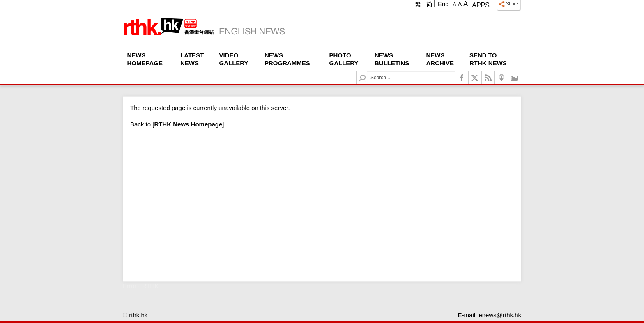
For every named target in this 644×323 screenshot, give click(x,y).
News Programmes (287, 59)
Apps (481, 5)
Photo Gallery (344, 59)
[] (188, 124)
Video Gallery (234, 59)
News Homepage (145, 59)
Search (367, 72)
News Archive (440, 59)
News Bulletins (392, 59)
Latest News (192, 59)
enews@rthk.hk (500, 315)
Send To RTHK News (488, 59)
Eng (443, 4)
